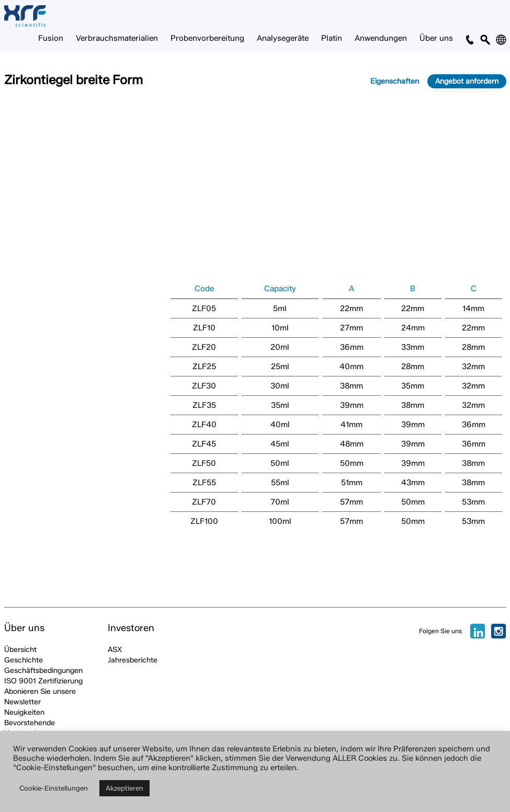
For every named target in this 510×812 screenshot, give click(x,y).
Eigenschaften (395, 81)
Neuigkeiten (24, 712)
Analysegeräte (283, 38)
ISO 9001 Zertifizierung (43, 681)
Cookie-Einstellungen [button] (54, 788)
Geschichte (24, 660)
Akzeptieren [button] (124, 788)
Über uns (436, 38)
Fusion (51, 38)
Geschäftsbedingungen (43, 671)
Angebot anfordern (467, 81)
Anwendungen (381, 38)
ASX (115, 650)
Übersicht (20, 650)
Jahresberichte (133, 660)
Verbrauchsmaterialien (117, 38)
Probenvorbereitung (207, 38)
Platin (332, 38)
